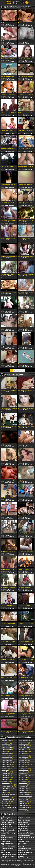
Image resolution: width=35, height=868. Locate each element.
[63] (7, 750)
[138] (8, 746)
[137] (8, 755)
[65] (7, 768)
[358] (24, 774)
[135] (8, 759)
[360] (8, 789)
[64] (8, 740)
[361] (6, 770)
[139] (9, 785)
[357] (6, 796)
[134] (25, 755)
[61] (8, 757)
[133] (25, 800)
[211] (7, 774)
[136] (6, 742)
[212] (24, 750)
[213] (8, 748)
